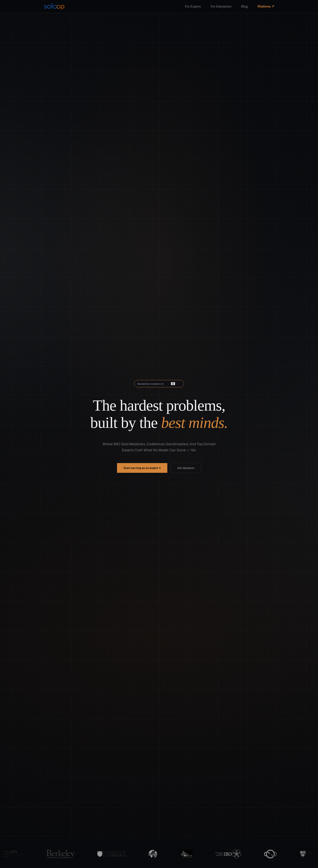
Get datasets (186, 468)
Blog (244, 6)
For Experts (193, 6)
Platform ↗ (266, 6)
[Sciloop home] (54, 6)
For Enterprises (221, 6)
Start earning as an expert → (142, 468)
